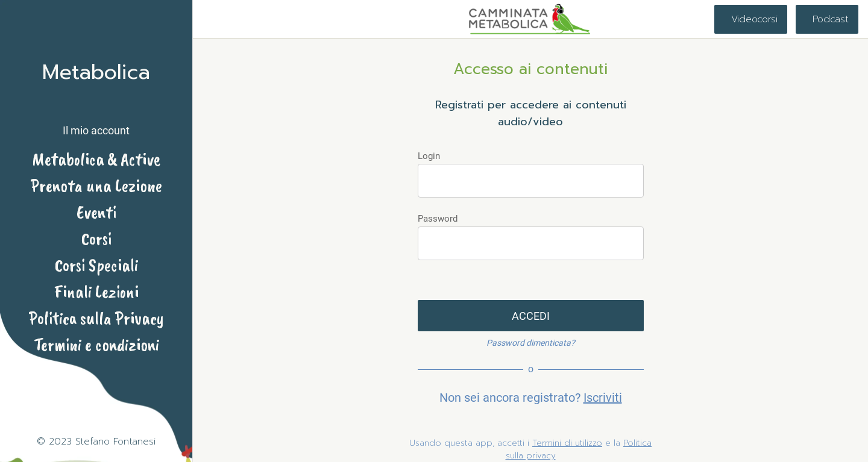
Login (429, 156)
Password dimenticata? (531, 343)
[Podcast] (827, 19)
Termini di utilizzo (567, 443)
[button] (96, 120)
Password (438, 219)
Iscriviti (603, 398)
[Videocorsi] (751, 19)
